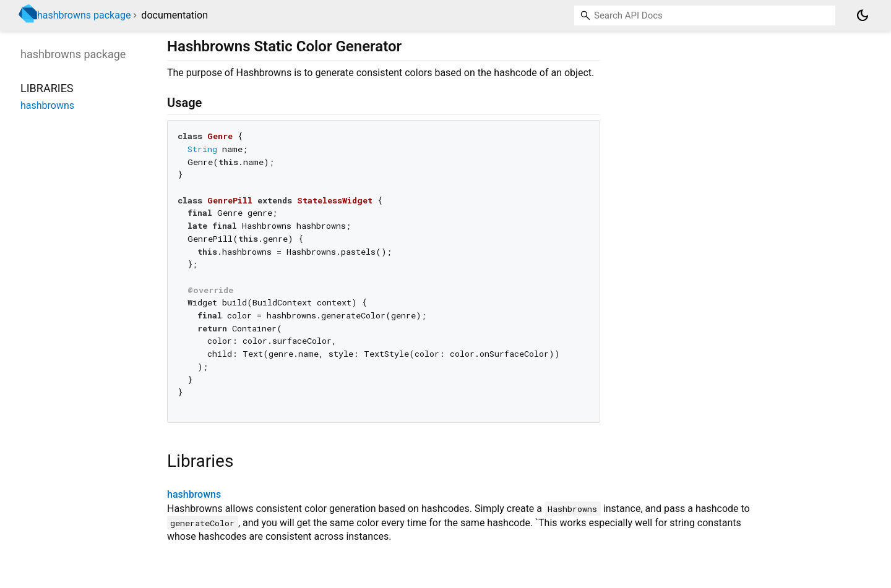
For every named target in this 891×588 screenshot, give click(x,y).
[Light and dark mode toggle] (863, 15)
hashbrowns (194, 494)
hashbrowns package (84, 15)
